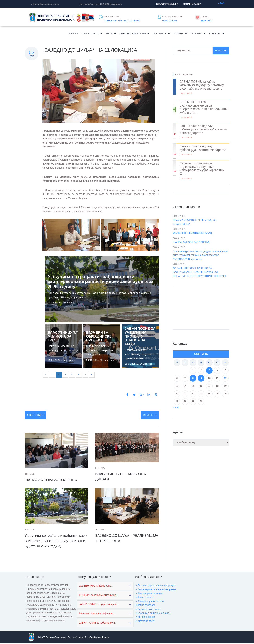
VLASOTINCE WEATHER (201, 308)
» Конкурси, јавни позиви (149, 602)
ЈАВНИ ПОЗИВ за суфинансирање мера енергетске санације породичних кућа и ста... (204, 108)
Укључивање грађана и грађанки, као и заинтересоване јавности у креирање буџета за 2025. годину (101, 282)
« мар (176, 408)
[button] (74, 34)
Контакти (215, 34)
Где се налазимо (189, 638)
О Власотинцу (74, 34)
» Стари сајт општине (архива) (153, 614)
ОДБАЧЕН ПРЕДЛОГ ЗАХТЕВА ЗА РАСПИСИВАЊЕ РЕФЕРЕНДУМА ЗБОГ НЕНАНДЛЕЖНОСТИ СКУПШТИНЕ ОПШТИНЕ (200, 273)
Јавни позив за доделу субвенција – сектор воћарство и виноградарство (203, 130)
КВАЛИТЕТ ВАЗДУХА (167, 4)
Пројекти (153, 638)
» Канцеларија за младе (149, 594)
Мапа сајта (208, 638)
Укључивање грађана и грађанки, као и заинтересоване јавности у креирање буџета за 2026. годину (56, 542)
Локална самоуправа (122, 34)
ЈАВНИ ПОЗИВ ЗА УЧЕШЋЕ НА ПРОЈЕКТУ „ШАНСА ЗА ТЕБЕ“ (140, 337)
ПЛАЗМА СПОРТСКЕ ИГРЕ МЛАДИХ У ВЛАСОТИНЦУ (195, 223)
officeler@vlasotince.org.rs (45, 4)
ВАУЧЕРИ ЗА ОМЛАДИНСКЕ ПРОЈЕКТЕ (99, 337)
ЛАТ (210, 21)
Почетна (52, 34)
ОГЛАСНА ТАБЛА (192, 4)
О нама (140, 638)
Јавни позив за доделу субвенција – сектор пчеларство (203, 149)
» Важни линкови (145, 618)
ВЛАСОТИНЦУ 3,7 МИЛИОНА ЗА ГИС (63, 337)
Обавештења (169, 638)
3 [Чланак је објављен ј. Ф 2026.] (209, 371)
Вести (95, 34)
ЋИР (203, 21)
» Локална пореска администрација (156, 586)
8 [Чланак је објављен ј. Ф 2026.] (193, 379)
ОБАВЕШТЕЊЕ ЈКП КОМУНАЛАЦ (192, 234)
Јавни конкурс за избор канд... (96, 586)
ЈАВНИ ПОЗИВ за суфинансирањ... (99, 605)
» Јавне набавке (145, 598)
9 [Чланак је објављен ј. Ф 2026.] (201, 379)
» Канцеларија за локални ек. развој (156, 590)
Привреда (194, 34)
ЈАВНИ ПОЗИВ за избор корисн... (98, 623)
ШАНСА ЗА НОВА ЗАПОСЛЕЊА (51, 481)
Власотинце (69, 303)
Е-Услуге (174, 34)
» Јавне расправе (145, 606)
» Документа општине (148, 610)
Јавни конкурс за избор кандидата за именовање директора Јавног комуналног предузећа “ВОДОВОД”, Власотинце (201, 256)
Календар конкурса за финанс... (97, 614)
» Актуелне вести (145, 622)
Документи (153, 34)
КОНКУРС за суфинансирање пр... (98, 596)
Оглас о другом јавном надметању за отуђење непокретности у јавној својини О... (202, 169)
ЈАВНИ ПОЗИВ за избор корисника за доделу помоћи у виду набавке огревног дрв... (202, 86)
